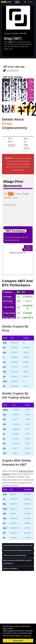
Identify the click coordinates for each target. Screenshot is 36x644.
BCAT (4, 424)
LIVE (4, 523)
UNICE (5, 518)
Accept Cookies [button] (18, 641)
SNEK (4, 352)
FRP (4, 538)
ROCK (5, 372)
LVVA (4, 367)
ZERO (5, 415)
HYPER (5, 381)
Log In (30, 2)
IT (3, 357)
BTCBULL (5, 410)
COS (4, 362)
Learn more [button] (27, 636)
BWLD (5, 514)
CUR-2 (5, 453)
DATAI (5, 343)
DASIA (5, 494)
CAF (4, 499)
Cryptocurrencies (15, 33)
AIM (4, 533)
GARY (5, 429)
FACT (4, 419)
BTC (4, 434)
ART (4, 386)
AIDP (4, 444)
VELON (5, 528)
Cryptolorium (7, 33)
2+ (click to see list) (12, 146)
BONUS (5, 509)
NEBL (4, 504)
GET (4, 439)
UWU (4, 448)
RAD (4, 348)
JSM (4, 377)
